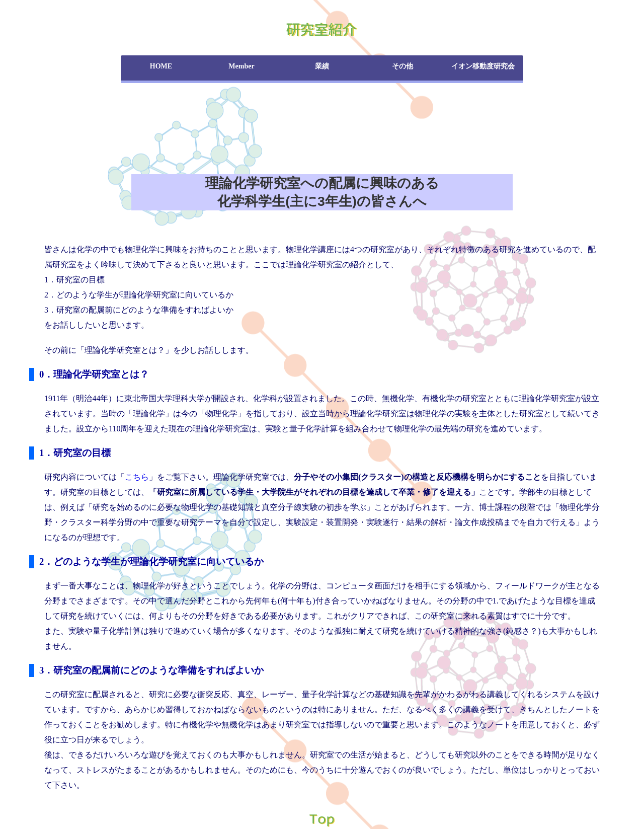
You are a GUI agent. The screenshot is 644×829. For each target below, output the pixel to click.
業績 (322, 66)
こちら (137, 477)
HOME (161, 66)
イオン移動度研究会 (483, 66)
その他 (403, 66)
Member (241, 66)
